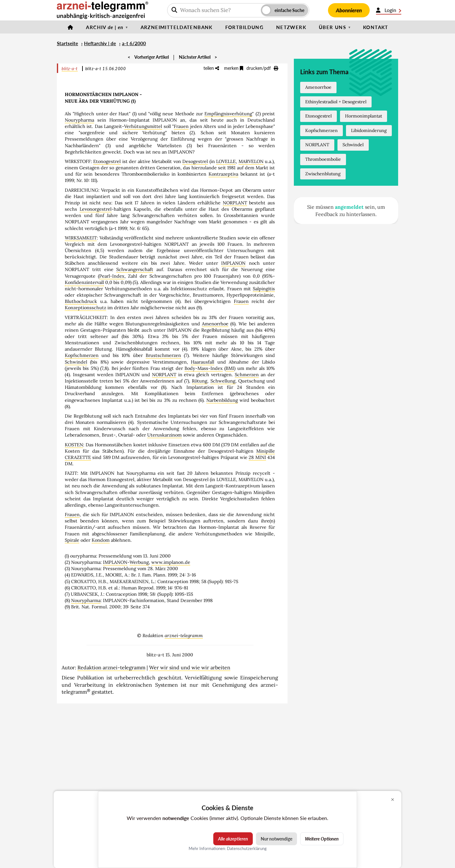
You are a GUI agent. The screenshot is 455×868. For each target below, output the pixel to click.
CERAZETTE (78, 457)
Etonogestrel (107, 161)
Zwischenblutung (323, 174)
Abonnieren (349, 10)
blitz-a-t (70, 68)
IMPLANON (233, 263)
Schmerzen (247, 375)
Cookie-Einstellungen (419, 865)
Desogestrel (195, 161)
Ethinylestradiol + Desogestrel (336, 102)
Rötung (200, 381)
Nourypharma (79, 120)
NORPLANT (235, 203)
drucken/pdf (262, 68)
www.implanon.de (171, 562)
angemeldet (349, 207)
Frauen (181, 126)
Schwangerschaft (135, 269)
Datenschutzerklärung (247, 848)
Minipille (266, 451)
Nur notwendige (276, 839)
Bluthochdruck (81, 301)
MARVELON (251, 161)
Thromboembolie (323, 159)
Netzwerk (291, 27)
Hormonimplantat (364, 116)
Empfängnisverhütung (228, 114)
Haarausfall (203, 362)
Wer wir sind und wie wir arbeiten (190, 667)
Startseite (67, 43)
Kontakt (376, 27)
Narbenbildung (222, 400)
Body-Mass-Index (204, 368)
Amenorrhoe (215, 324)
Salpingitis (264, 289)
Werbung (139, 562)
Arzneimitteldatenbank (177, 27)
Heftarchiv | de (100, 43)
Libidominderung (369, 130)
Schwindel (76, 362)
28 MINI (257, 457)
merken (234, 68)
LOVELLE (226, 161)
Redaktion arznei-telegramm (111, 667)
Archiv (105, 27)
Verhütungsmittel (143, 126)
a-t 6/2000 (134, 43)
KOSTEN (74, 445)
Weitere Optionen (322, 839)
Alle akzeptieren (233, 839)
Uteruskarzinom (164, 435)
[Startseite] (70, 27)
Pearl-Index (112, 276)
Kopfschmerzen (82, 355)
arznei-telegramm (184, 636)
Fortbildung (244, 27)
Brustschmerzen (163, 355)
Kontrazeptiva (223, 174)
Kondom (101, 540)
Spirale (72, 540)
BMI (230, 368)
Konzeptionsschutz (85, 308)
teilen (211, 68)
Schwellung (223, 381)
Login (389, 10)
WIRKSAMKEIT (81, 238)
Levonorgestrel (96, 209)
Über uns (332, 27)
